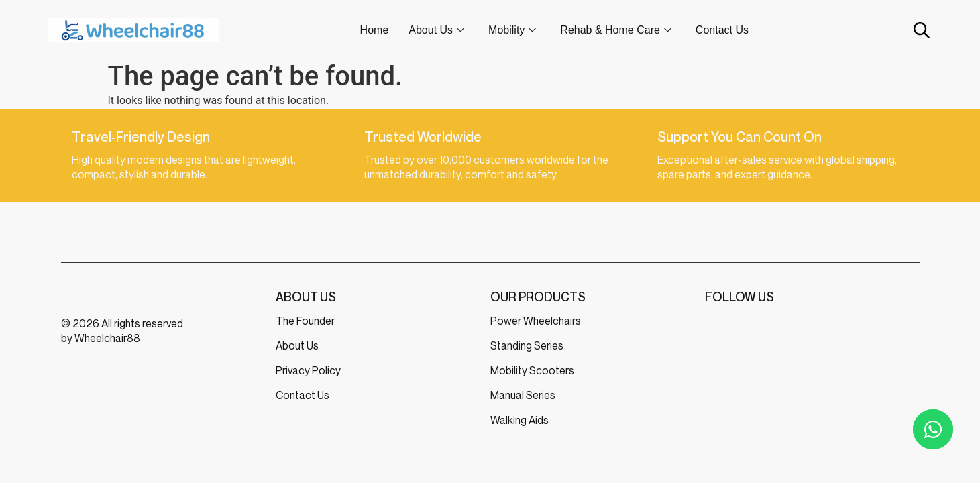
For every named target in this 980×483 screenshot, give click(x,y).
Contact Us (722, 30)
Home (375, 30)
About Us (436, 30)
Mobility (512, 30)
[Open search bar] (920, 30)
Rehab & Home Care (616, 30)
